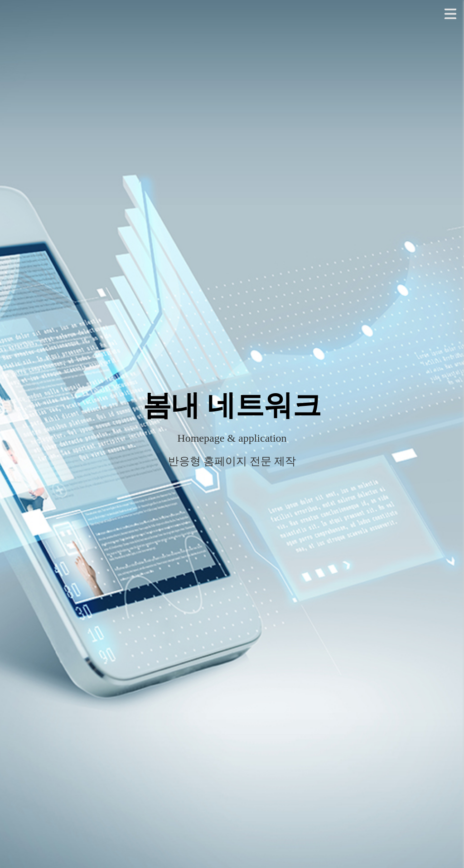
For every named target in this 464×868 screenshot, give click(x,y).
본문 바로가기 (0, 0)
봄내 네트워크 (232, 405)
